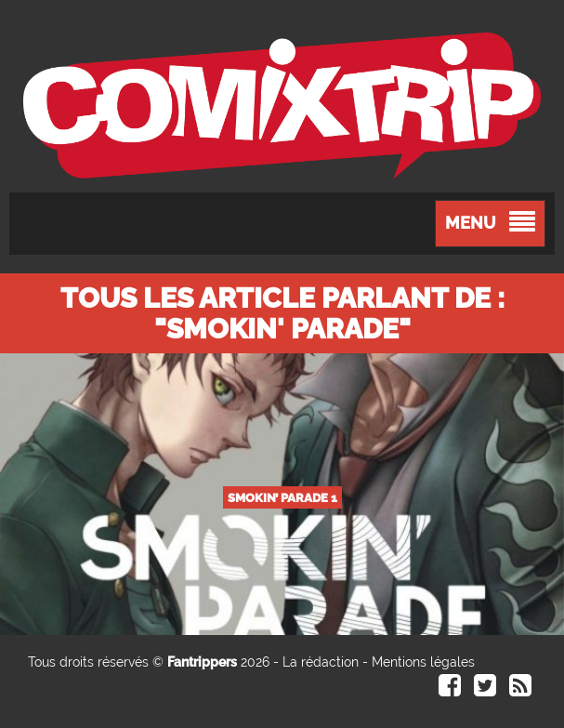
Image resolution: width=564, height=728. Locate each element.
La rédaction (321, 662)
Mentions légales (423, 662)
